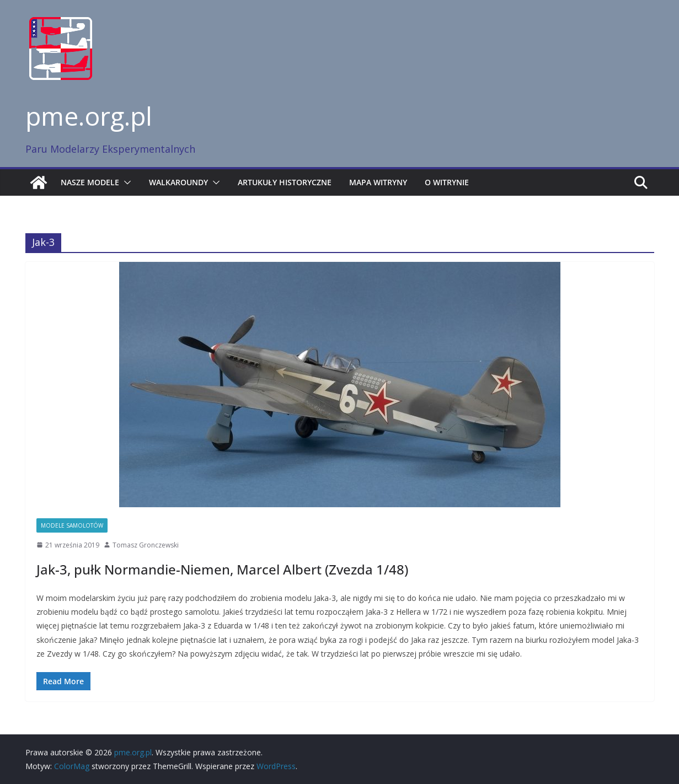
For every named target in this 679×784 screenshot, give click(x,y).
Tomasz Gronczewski (146, 545)
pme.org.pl (89, 116)
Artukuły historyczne (285, 182)
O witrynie (447, 182)
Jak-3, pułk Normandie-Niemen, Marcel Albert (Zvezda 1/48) (222, 569)
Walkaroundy (178, 182)
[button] (125, 182)
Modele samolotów (72, 525)
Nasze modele (90, 182)
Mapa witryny (378, 182)
